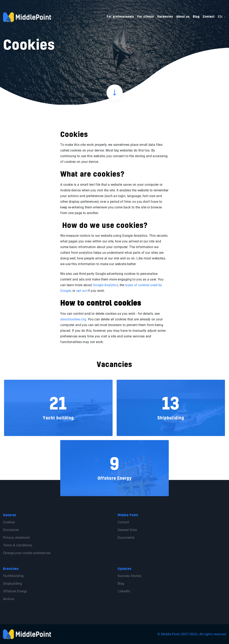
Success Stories (130, 576)
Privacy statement (16, 538)
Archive (9, 599)
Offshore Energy (15, 591)
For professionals (120, 17)
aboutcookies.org (73, 319)
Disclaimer (11, 530)
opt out (82, 291)
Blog (196, 17)
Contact (209, 17)
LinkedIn (124, 591)
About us (183, 17)
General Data (127, 530)
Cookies (9, 522)
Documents (126, 538)
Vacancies (165, 17)
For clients (146, 17)
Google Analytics (105, 285)
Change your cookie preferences (27, 553)
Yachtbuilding (13, 576)
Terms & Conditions (18, 545)
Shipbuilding (12, 584)
